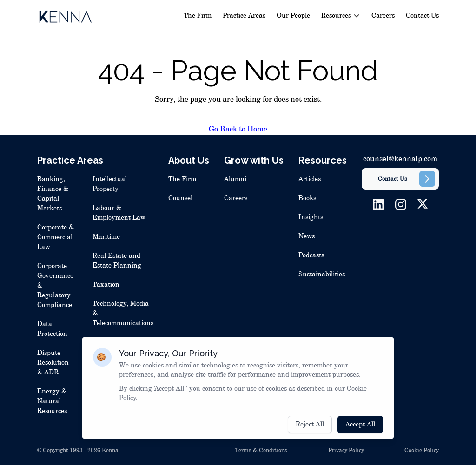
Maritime (106, 237)
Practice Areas (244, 16)
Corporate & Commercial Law (56, 237)
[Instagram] (401, 204)
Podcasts (311, 255)
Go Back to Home (238, 129)
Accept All (360, 431)
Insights (311, 217)
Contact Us (422, 16)
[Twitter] (423, 204)
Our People (293, 16)
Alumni (235, 179)
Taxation (106, 285)
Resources (341, 16)
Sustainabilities (322, 275)
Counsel (180, 198)
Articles (310, 179)
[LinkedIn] (378, 204)
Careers (383, 16)
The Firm (198, 16)
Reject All (310, 431)
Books (307, 198)
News (307, 236)
